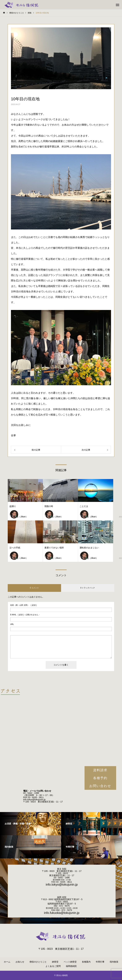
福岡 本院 (62, 897)
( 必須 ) (23, 605)
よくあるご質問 (53, 966)
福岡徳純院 (71, 966)
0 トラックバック (88, 588)
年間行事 (100, 962)
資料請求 (100, 770)
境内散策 (114, 962)
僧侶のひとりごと (38, 962)
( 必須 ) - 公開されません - (25, 615)
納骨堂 (55, 962)
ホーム (7, 962)
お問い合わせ (100, 786)
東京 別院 (62, 869)
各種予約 (100, 778)
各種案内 (86, 962)
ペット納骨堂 (70, 962)
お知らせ (20, 962)
